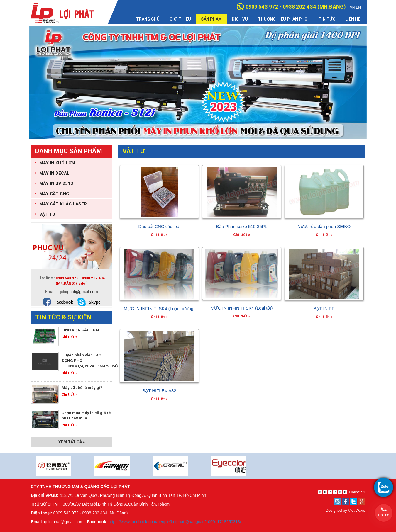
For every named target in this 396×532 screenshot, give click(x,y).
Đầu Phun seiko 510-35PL (242, 226)
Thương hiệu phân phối (283, 19)
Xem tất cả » (72, 442)
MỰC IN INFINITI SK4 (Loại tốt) (242, 308)
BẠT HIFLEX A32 (159, 391)
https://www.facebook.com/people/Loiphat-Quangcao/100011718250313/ (175, 522)
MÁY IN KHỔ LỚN (55, 163)
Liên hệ (353, 19)
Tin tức (327, 19)
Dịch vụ (240, 19)
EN (358, 7)
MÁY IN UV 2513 (54, 183)
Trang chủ (148, 19)
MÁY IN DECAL (52, 173)
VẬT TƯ (45, 214)
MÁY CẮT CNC (52, 194)
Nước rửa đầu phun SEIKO (324, 226)
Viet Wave (357, 510)
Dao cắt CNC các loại (159, 226)
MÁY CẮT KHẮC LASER (61, 204)
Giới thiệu (180, 19)
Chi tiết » (69, 337)
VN (352, 7)
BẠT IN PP (324, 309)
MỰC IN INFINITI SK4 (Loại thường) (159, 309)
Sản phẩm (211, 19)
